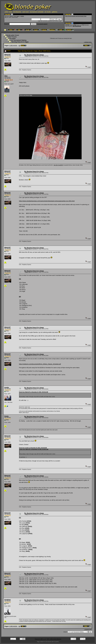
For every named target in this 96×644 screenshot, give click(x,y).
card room (26, 12)
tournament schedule (37, 12)
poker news (8, 12)
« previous (86, 42)
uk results (48, 12)
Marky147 (7, 54)
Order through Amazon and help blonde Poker (76, 16)
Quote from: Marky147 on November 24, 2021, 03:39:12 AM (33, 392)
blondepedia (17, 12)
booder (7, 387)
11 (19, 46)
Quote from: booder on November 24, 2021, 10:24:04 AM (33, 448)
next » (90, 42)
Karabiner (8, 600)
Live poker (12, 39)
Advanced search (42, 24)
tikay (6, 76)
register (22, 16)
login (18, 16)
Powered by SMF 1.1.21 (40, 639)
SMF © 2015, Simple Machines (54, 639)
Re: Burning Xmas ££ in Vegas (34, 55)
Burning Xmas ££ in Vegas (20, 42)
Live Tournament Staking (18, 40)
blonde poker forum (13, 35)
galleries (55, 12)
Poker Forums (12, 37)
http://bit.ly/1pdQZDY (58, 165)
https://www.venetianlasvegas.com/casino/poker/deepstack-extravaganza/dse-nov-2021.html (47, 201)
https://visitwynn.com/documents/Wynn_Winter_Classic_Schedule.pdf (40, 364)
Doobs (6, 416)
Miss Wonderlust (77, 26)
